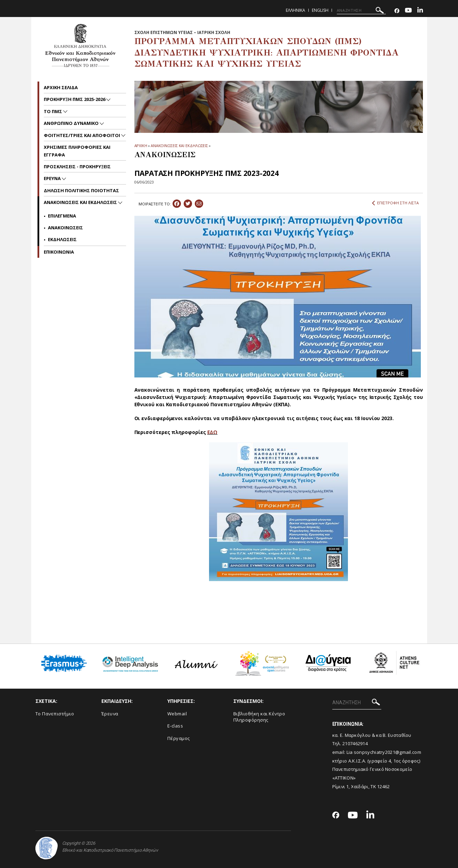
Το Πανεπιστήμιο (55, 714)
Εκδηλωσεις (62, 239)
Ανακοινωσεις (65, 228)
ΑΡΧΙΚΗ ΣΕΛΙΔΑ (61, 87)
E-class (175, 726)
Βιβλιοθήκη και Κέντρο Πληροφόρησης (259, 717)
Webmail (177, 714)
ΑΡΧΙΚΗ (141, 146)
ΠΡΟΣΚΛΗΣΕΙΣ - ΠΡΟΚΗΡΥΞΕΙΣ (77, 167)
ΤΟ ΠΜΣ (53, 111)
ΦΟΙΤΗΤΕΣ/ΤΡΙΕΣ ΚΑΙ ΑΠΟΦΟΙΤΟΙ (82, 135)
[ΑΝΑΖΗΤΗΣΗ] (361, 10)
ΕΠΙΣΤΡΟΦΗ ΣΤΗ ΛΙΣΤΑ (395, 203)
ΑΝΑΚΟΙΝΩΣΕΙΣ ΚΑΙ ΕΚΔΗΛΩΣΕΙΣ (179, 146)
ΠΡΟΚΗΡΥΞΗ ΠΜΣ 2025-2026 (75, 99)
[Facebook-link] (397, 11)
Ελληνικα (295, 10)
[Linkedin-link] (420, 11)
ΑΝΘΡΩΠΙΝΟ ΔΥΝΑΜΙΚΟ (72, 123)
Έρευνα (110, 714)
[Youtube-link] (408, 11)
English (320, 10)
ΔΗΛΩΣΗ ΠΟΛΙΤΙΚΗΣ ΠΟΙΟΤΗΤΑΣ (81, 190)
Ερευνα (53, 178)
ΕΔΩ (213, 432)
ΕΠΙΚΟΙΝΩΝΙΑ (59, 252)
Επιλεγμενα (62, 216)
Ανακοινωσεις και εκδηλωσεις (81, 202)
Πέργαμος (179, 738)
